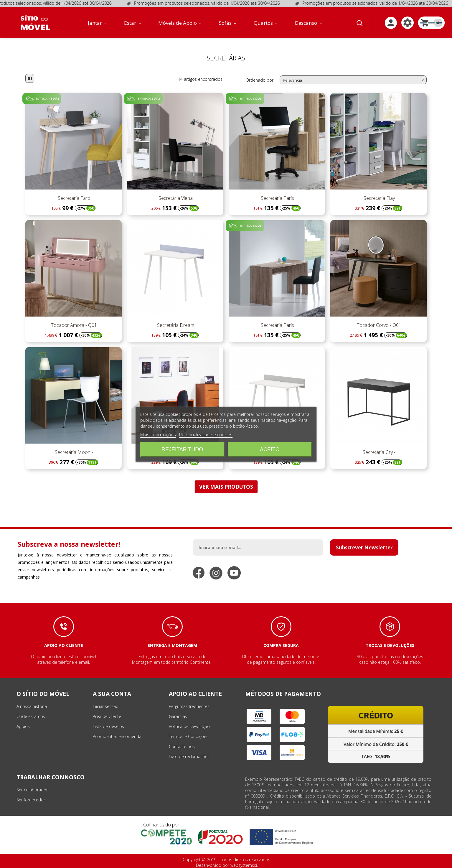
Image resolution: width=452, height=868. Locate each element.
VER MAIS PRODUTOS (226, 487)
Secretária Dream (175, 325)
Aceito (270, 449)
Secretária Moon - (73, 452)
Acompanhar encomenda (117, 736)
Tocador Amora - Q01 (73, 325)
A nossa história (32, 706)
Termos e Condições (189, 736)
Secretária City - (378, 452)
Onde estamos (31, 716)
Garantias (178, 716)
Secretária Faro (74, 198)
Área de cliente (107, 716)
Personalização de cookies (206, 434)
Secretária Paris (277, 198)
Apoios (23, 726)
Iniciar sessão (106, 706)
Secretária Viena (175, 198)
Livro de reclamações (189, 756)
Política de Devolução (189, 726)
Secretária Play (379, 198)
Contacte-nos (182, 746)
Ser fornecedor (31, 800)
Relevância (354, 80)
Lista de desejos (108, 726)
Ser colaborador (32, 790)
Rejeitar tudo (182, 449)
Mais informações (158, 434)
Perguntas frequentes (189, 706)
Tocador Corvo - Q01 (378, 325)
